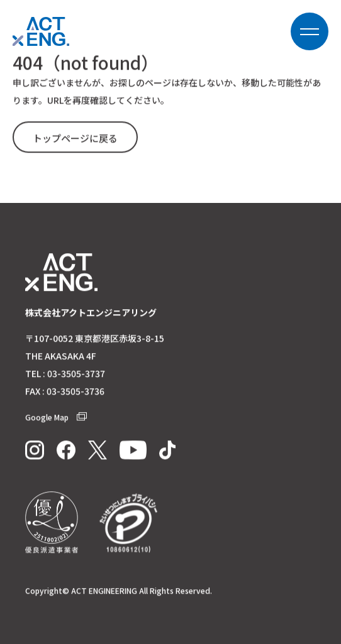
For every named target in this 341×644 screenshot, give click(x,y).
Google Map (56, 418)
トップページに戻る (75, 139)
